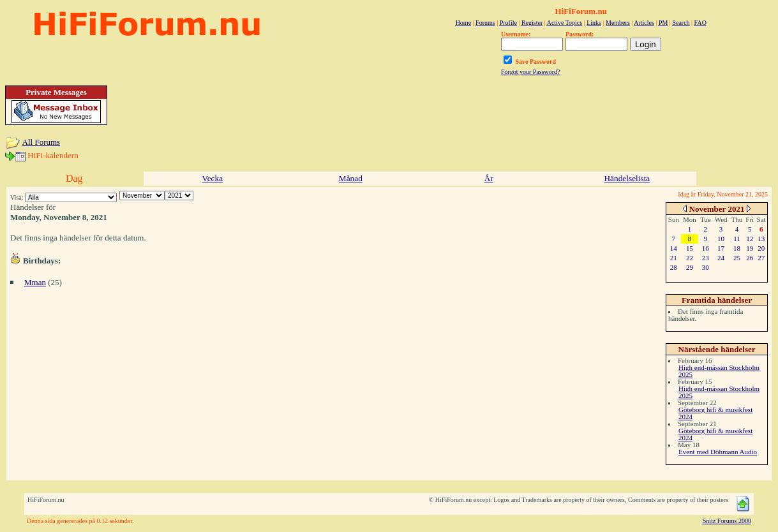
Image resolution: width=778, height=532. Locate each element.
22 (690, 258)
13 (761, 239)
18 (737, 248)
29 (690, 267)
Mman (35, 282)
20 (761, 248)
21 (674, 258)
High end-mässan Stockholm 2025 (719, 371)
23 (706, 258)
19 (750, 248)
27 (761, 258)
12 (750, 239)
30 (706, 267)
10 (721, 239)
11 (737, 239)
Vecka (213, 178)
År (489, 178)
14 (674, 248)
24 (721, 258)
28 (674, 267)
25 (737, 258)
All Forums (41, 142)
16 (706, 248)
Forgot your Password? (531, 72)
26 (750, 258)
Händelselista (627, 178)
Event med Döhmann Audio (718, 452)
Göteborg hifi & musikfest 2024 (715, 413)
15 (690, 248)
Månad (351, 178)
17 (721, 248)
